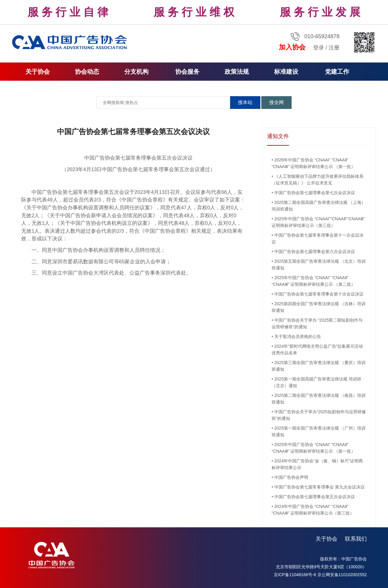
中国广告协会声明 (291, 477)
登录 (319, 48)
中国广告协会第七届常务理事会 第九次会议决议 (319, 487)
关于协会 (326, 539)
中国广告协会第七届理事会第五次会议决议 (315, 497)
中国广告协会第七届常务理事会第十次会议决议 (319, 294)
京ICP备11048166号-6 (295, 575)
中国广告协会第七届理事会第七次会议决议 (315, 193)
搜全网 (276, 102)
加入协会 (292, 47)
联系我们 (356, 539)
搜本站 (245, 102)
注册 (334, 48)
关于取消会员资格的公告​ (298, 336)
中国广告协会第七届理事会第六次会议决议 (315, 252)
